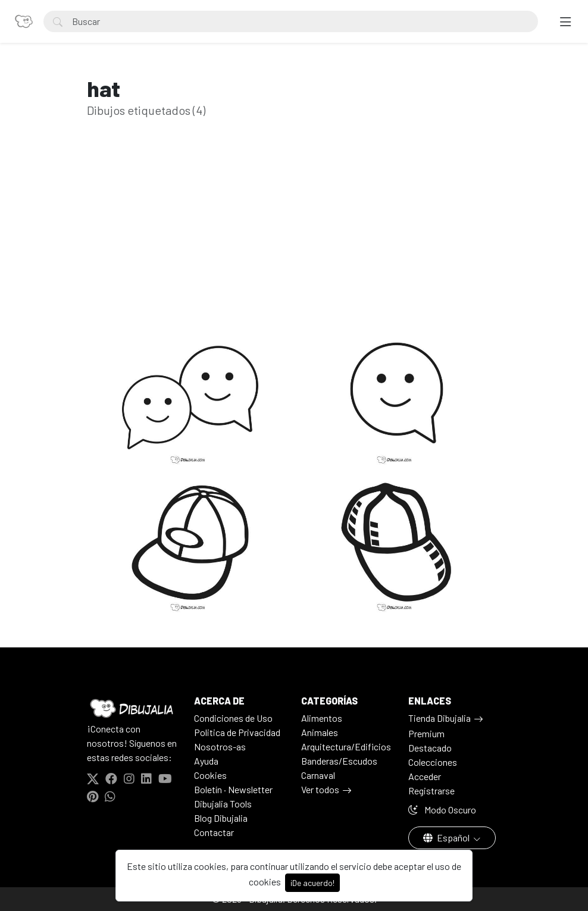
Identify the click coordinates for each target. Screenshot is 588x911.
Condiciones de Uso (233, 718)
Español (447, 838)
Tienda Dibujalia (440, 718)
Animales (320, 732)
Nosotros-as (220, 746)
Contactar (214, 832)
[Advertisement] (294, 240)
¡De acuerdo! (312, 883)
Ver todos (320, 789)
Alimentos (322, 718)
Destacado (430, 748)
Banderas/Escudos (339, 761)
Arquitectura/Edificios (346, 746)
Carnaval (318, 775)
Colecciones (433, 762)
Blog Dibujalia (221, 818)
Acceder (425, 776)
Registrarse (431, 791)
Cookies (210, 775)
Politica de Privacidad (237, 732)
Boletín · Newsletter (233, 789)
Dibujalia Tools (223, 804)
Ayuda (206, 761)
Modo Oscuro (442, 810)
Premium (426, 733)
